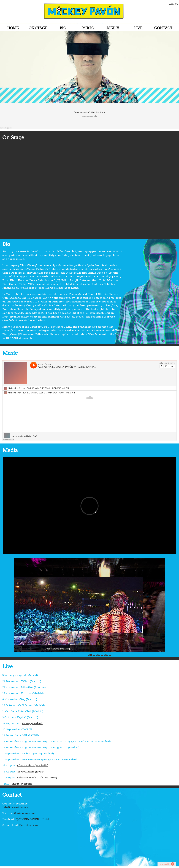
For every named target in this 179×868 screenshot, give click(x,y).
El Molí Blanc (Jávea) (31, 772)
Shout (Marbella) (22, 784)
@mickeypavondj (25, 813)
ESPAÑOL (173, 4)
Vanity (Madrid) (32, 723)
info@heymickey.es (15, 807)
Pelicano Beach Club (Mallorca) (37, 778)
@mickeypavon (29, 825)
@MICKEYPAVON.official (33, 819)
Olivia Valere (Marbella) (33, 765)
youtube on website (167, 864)
